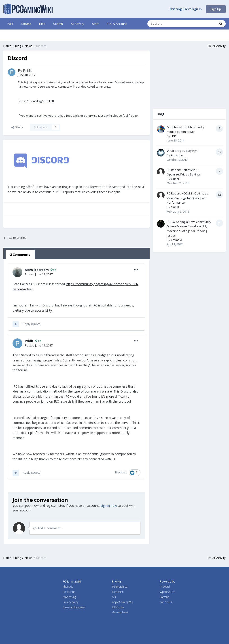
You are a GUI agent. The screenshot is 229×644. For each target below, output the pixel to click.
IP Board (165, 587)
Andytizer (177, 155)
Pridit (28, 71)
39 (38, 341)
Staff (95, 24)
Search (58, 24)
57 (53, 269)
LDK (173, 136)
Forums (26, 24)
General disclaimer (74, 607)
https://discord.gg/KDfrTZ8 (36, 101)
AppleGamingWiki (123, 602)
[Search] (170, 24)
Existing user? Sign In (186, 9)
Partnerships (120, 587)
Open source (168, 592)
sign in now (109, 506)
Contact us (69, 592)
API (114, 597)
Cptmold (176, 240)
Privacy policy (71, 602)
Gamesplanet (120, 612)
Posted (39, 274)
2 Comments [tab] (20, 254)
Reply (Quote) (32, 324)
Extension (118, 592)
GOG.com (118, 607)
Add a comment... (48, 528)
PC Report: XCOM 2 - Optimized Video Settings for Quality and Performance (188, 198)
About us (68, 587)
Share (17, 127)
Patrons (164, 597)
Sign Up (216, 9)
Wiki (10, 24)
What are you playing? (182, 151)
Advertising (69, 597)
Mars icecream (37, 270)
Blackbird (121, 472)
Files (42, 24)
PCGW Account (117, 24)
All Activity (77, 24)
